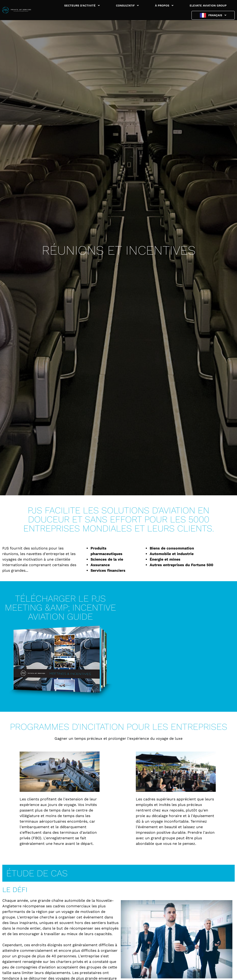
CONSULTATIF (127, 6)
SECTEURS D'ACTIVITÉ (82, 6)
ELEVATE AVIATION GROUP (208, 6)
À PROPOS (164, 6)
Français (217, 15)
